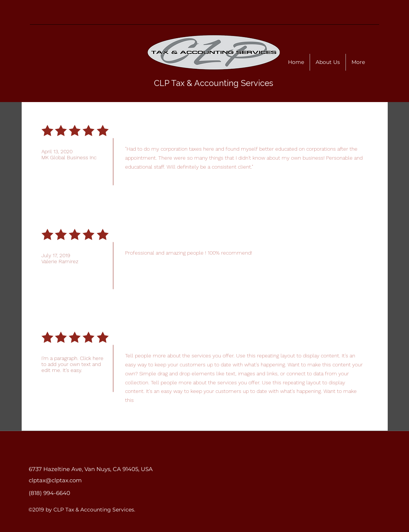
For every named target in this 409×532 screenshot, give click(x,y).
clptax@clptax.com (55, 480)
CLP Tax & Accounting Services (213, 83)
